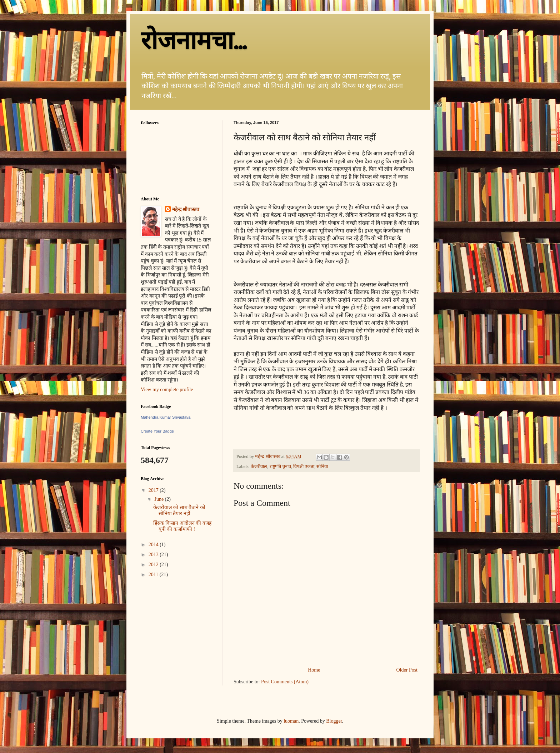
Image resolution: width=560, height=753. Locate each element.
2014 (154, 545)
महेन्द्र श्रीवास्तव (186, 210)
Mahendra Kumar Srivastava (166, 417)
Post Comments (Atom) (285, 682)
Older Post (407, 670)
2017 (154, 490)
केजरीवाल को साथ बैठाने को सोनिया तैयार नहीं (179, 510)
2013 (154, 555)
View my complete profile (167, 390)
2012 (154, 565)
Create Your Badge (157, 431)
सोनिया (322, 467)
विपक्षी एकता (304, 467)
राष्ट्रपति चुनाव (280, 467)
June (159, 499)
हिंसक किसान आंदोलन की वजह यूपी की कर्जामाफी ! (182, 526)
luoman (291, 721)
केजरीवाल (259, 467)
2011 (154, 575)
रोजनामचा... (194, 41)
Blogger (334, 721)
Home (314, 670)
